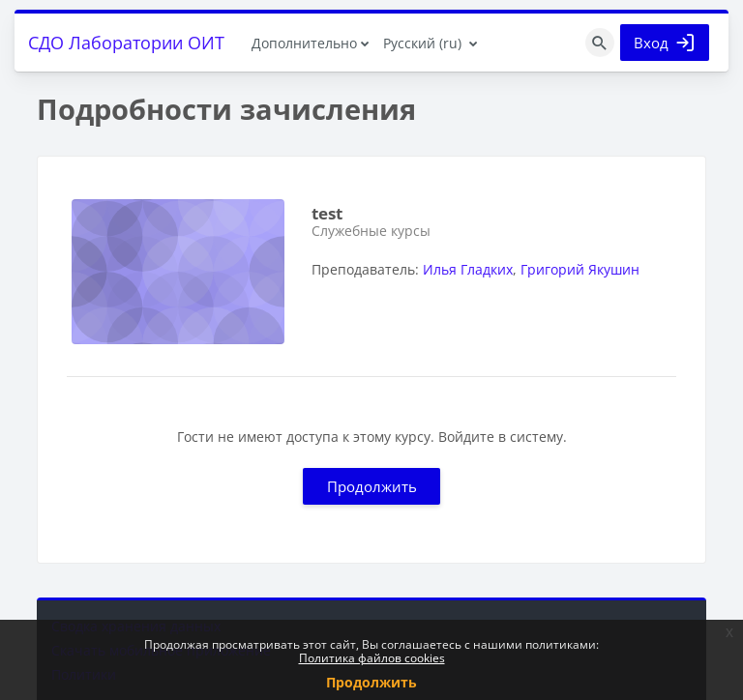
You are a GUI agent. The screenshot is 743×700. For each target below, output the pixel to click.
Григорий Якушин (580, 269)
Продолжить (372, 486)
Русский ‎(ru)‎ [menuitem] (422, 43)
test (327, 213)
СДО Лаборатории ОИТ (126, 43)
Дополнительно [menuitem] (304, 43)
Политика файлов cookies (372, 658)
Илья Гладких (468, 269)
